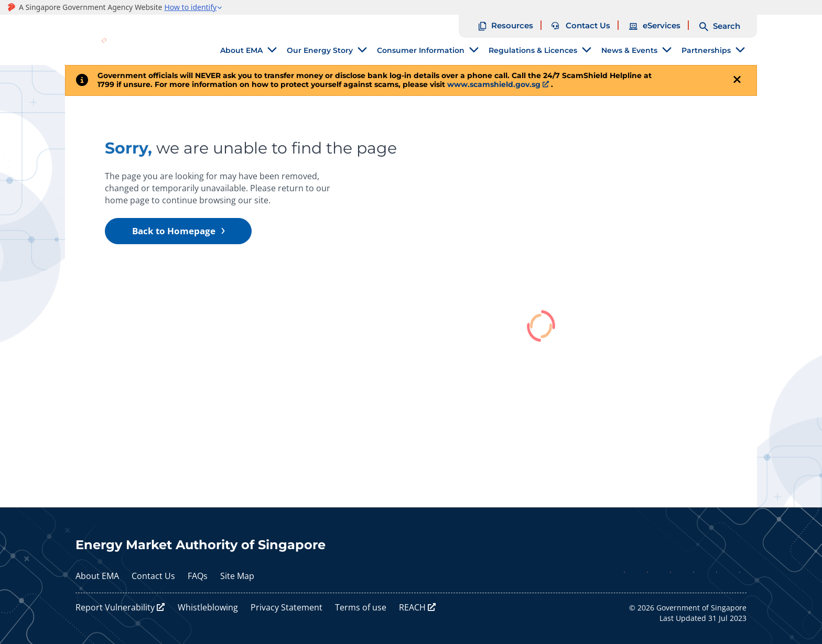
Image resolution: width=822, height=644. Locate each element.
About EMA (97, 576)
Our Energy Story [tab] (320, 50)
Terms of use (361, 607)
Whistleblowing (208, 607)
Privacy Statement (286, 607)
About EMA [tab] (241, 50)
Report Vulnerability (115, 607)
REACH (412, 607)
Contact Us (153, 576)
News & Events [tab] (629, 50)
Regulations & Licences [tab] (533, 50)
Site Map (237, 576)
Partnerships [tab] (706, 50)
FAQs (198, 576)
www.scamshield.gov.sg (494, 84)
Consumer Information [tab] (421, 50)
